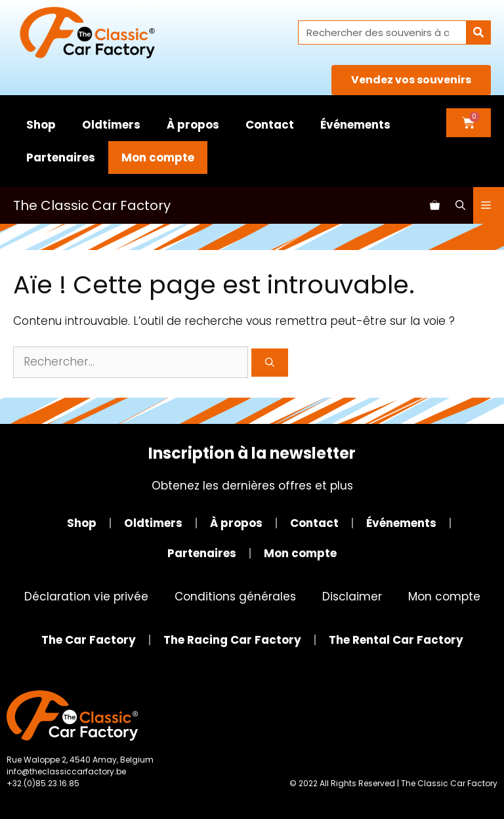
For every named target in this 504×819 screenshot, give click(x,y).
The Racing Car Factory (232, 640)
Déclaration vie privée (86, 597)
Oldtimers (111, 125)
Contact (270, 125)
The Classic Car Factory (92, 205)
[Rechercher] (478, 32)
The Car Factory (89, 640)
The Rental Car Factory (396, 640)
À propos (193, 125)
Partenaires (61, 157)
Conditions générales (235, 597)
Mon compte (158, 157)
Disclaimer (352, 597)
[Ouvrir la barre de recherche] (460, 205)
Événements (355, 125)
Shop (41, 125)
